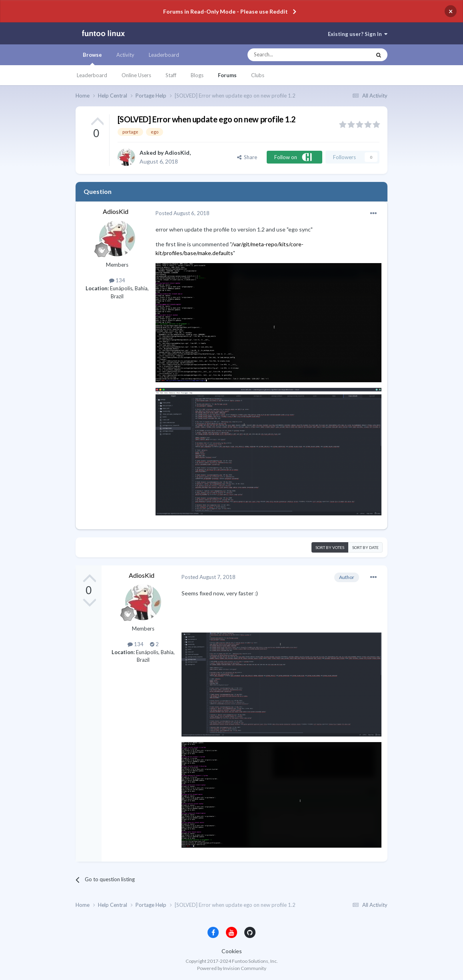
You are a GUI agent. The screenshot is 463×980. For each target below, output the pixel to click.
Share (247, 157)
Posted (183, 213)
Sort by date (365, 547)
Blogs (197, 75)
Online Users (136, 75)
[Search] (293, 55)
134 (117, 280)
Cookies (232, 951)
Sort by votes (330, 547)
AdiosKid (177, 153)
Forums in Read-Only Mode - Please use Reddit (226, 11)
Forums (227, 75)
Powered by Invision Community (232, 968)
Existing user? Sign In (358, 34)
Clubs (258, 75)
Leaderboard (92, 75)
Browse (92, 58)
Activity (125, 55)
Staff (171, 75)
